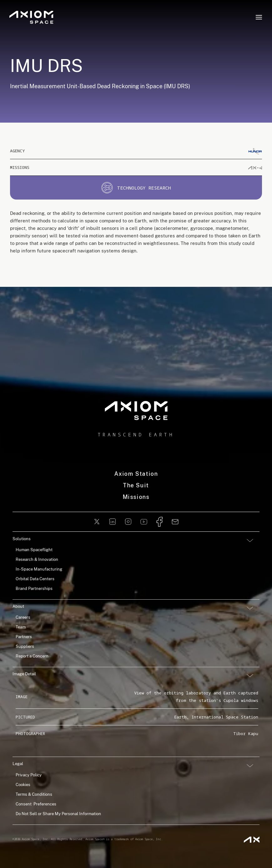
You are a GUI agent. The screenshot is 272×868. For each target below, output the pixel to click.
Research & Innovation (37, 559)
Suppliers (25, 646)
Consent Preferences (36, 804)
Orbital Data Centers (35, 579)
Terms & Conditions (34, 794)
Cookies (23, 785)
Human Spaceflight (34, 550)
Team (21, 627)
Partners (24, 637)
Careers (23, 617)
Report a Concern (32, 656)
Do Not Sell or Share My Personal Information (58, 814)
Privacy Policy (29, 775)
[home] (136, 411)
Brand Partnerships (34, 589)
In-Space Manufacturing (39, 569)
